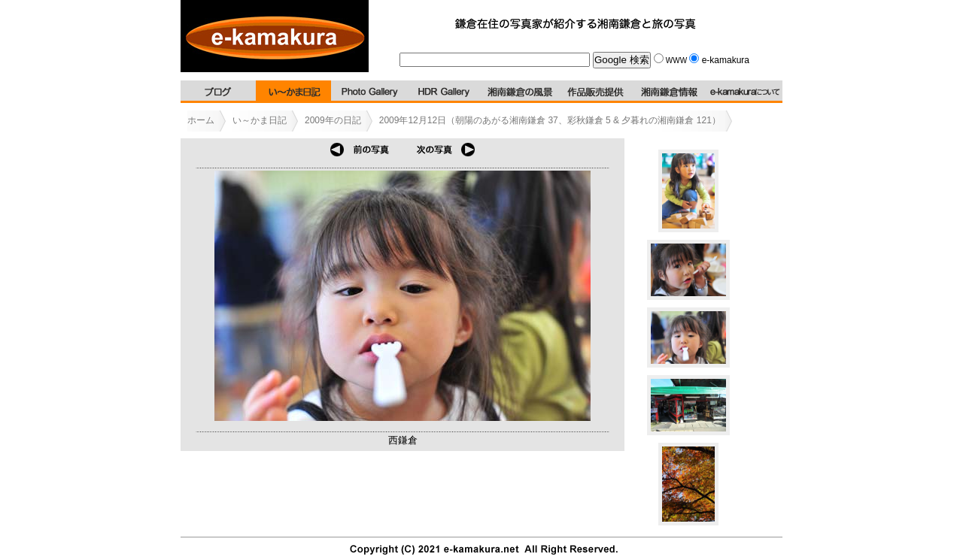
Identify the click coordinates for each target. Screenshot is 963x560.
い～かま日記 (260, 120)
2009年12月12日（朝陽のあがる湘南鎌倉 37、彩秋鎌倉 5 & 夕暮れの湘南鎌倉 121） (550, 120)
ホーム (201, 120)
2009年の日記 (333, 120)
